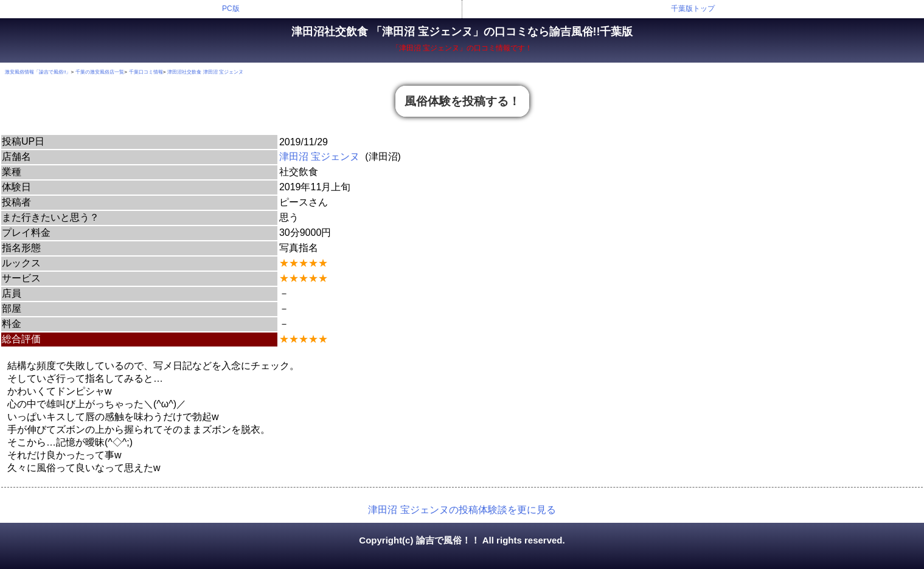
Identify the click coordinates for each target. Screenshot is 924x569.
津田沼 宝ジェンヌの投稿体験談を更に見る (462, 510)
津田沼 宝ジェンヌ (319, 157)
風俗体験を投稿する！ (462, 101)
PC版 (231, 9)
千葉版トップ (693, 9)
